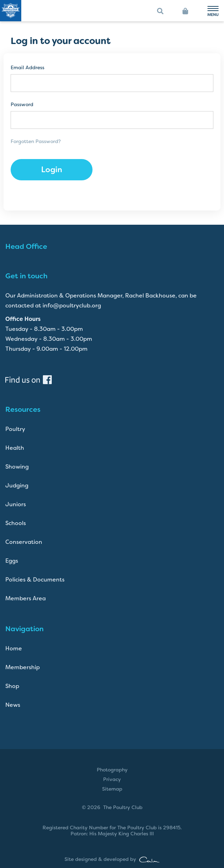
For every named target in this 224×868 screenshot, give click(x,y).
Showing (17, 467)
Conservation (24, 542)
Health (15, 448)
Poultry (15, 429)
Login (52, 170)
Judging (17, 485)
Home (14, 648)
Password (22, 105)
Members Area (26, 598)
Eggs (12, 561)
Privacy (112, 779)
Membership (23, 667)
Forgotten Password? (36, 141)
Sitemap (112, 789)
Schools (16, 523)
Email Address (27, 68)
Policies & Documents (35, 580)
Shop (12, 686)
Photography (112, 770)
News (13, 705)
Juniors (16, 504)
